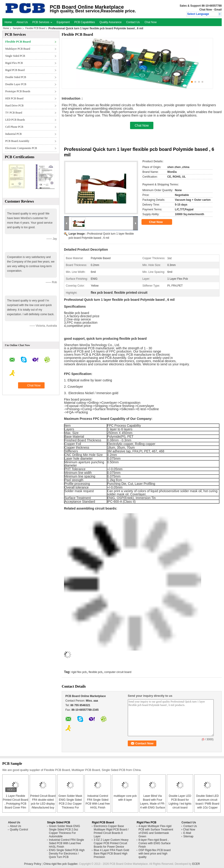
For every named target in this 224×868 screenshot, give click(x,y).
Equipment (63, 22)
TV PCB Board (14, 113)
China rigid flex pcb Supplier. (61, 864)
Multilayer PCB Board (18, 49)
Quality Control (19, 830)
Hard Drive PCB (14, 106)
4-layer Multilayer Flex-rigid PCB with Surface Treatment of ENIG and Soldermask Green (156, 831)
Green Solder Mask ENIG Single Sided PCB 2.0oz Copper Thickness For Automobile (70, 804)
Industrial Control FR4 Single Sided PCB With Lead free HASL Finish (66, 843)
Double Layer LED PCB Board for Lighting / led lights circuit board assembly (180, 804)
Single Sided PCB (15, 56)
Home (8, 22)
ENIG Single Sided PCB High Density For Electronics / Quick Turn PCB (67, 854)
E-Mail (187, 833)
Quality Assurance (111, 22)
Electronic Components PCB (21, 148)
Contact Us (133, 22)
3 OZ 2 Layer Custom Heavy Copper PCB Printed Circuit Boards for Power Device (111, 843)
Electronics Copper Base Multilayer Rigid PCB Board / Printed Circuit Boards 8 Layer (111, 831)
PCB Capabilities (85, 22)
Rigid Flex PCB (14, 63)
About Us (22, 22)
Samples (17, 28)
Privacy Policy (33, 864)
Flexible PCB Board (35, 28)
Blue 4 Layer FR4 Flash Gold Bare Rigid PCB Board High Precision (111, 854)
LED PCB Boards (15, 120)
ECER (196, 864)
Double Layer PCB (16, 84)
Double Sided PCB (16, 77)
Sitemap (188, 836)
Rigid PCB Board (15, 70)
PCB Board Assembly (17, 141)
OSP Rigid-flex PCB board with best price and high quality (155, 854)
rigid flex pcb (79, 672)
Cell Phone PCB (14, 127)
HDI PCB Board (14, 98)
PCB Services (42, 22)
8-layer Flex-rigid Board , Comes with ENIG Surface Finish (155, 843)
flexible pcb (96, 672)
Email (218, 10)
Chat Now (206, 10)
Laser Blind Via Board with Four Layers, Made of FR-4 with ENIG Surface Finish (153, 804)
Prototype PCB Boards (18, 91)
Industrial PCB (13, 134)
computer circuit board (118, 672)
